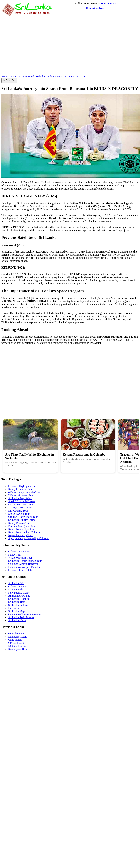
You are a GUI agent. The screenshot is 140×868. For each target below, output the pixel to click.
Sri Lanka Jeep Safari (20, 498)
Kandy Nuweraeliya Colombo (25, 532)
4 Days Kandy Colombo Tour (24, 492)
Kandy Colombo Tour (20, 489)
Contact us (15, 76)
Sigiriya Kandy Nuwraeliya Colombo (29, 538)
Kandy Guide (16, 590)
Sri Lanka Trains (17, 602)
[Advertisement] (83, 42)
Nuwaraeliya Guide (19, 593)
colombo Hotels (17, 634)
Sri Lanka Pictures (18, 605)
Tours (24, 76)
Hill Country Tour (18, 511)
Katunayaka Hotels (19, 649)
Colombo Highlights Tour (22, 486)
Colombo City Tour (19, 552)
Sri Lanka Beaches (18, 599)
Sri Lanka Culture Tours (21, 520)
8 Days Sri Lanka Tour (21, 504)
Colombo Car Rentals (20, 570)
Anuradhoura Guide (19, 596)
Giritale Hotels (16, 643)
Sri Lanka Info (16, 583)
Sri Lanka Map (16, 611)
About (82, 76)
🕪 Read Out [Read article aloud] (9, 80)
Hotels (31, 76)
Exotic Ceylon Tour (19, 514)
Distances (14, 608)
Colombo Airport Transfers (23, 564)
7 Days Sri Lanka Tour (21, 495)
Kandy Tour (15, 555)
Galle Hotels (15, 640)
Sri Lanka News (17, 620)
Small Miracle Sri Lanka (22, 501)
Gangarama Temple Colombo (24, 614)
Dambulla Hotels (18, 637)
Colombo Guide (17, 586)
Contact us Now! (96, 8)
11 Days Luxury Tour (20, 508)
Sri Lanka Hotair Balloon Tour (25, 561)
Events (57, 76)
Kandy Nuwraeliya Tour (21, 529)
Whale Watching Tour (20, 558)
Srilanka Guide (44, 76)
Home (5, 76)
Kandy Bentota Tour (19, 523)
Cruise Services (70, 76)
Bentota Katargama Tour (22, 526)
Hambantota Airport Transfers (25, 567)
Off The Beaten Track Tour (23, 517)
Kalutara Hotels (17, 646)
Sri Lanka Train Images (21, 617)
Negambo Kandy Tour (20, 535)
